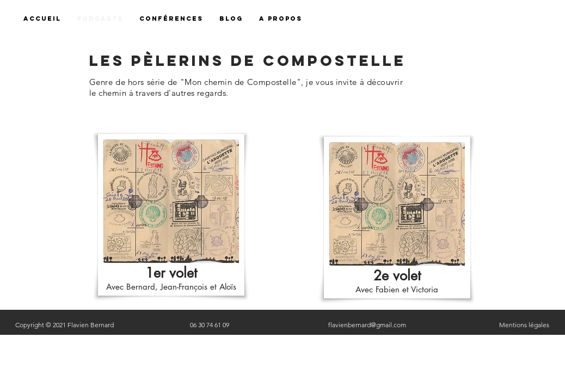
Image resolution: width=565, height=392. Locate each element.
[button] (281, 19)
